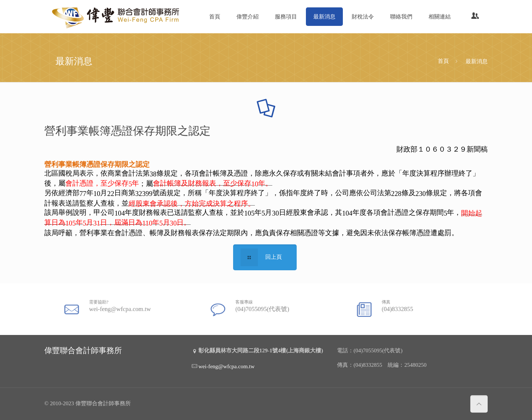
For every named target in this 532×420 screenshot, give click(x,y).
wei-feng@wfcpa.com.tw (119, 307)
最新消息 (477, 61)
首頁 (443, 61)
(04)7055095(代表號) (263, 307)
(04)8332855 (401, 307)
